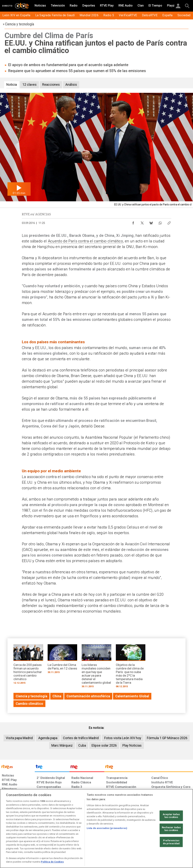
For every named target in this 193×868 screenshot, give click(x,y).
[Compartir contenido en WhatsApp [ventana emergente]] (160, 222)
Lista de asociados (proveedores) (107, 828)
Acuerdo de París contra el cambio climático (85, 241)
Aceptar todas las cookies (171, 816)
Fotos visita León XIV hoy (123, 738)
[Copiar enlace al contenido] (169, 222)
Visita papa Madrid (19, 738)
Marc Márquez (62, 745)
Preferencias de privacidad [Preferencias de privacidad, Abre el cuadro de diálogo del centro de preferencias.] (171, 842)
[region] (96, 829)
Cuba (82, 745)
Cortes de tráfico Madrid (81, 738)
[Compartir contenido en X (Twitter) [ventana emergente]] (142, 222)
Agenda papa (48, 738)
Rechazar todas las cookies (171, 829)
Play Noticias (132, 745)
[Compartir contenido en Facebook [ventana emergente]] (133, 222)
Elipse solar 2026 (104, 745)
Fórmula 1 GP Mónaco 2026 (167, 738)
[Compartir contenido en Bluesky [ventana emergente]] (151, 222)
